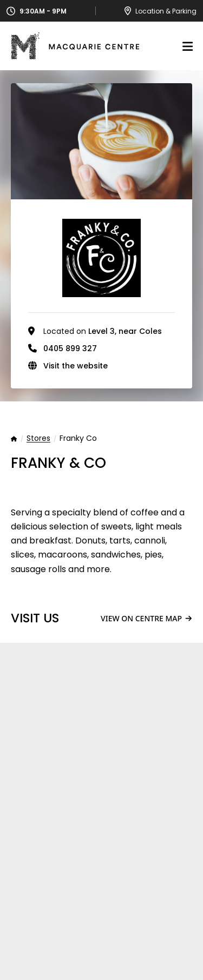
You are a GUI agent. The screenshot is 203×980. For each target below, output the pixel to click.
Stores (38, 439)
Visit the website (76, 366)
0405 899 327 (70, 348)
